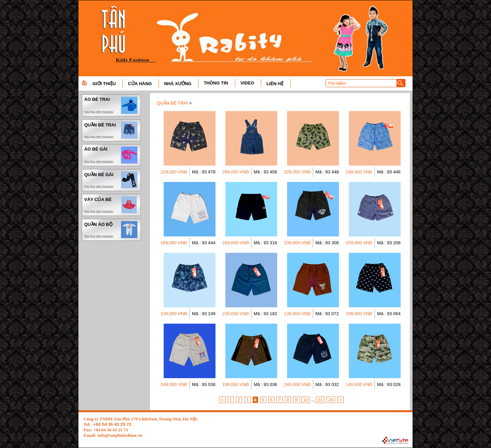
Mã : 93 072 (327, 314)
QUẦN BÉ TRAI (111, 130)
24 (331, 400)
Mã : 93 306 (327, 243)
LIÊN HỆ (275, 84)
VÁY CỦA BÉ (111, 205)
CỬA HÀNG (140, 84)
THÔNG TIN (216, 83)
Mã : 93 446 (389, 172)
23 (320, 400)
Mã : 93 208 (389, 243)
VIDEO (247, 83)
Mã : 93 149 (204, 314)
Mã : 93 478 (204, 172)
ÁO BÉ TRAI (111, 105)
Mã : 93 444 (204, 243)
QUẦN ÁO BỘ (111, 230)
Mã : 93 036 (265, 384)
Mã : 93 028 (389, 384)
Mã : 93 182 (265, 314)
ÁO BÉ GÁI (111, 155)
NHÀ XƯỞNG (178, 84)
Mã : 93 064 (389, 314)
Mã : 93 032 (327, 384)
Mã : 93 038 (204, 384)
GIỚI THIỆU (104, 84)
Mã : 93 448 (327, 172)
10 (306, 400)
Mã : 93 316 (265, 243)
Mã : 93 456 (265, 172)
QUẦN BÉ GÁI (111, 180)
